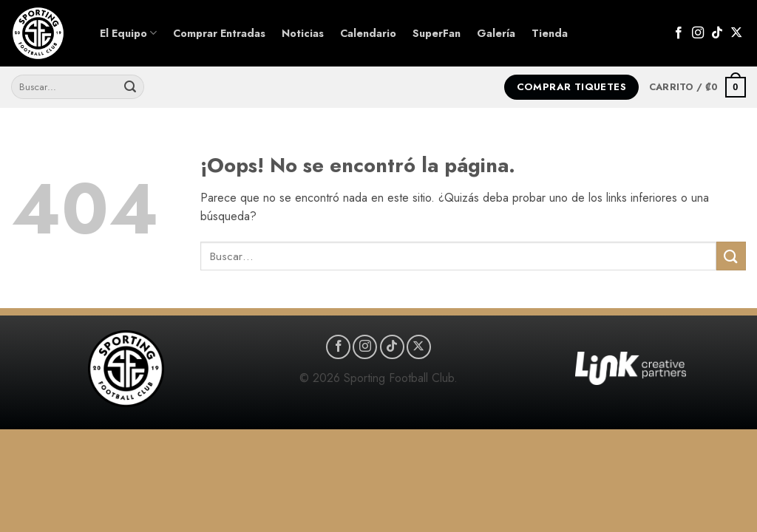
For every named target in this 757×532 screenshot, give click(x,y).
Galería (496, 33)
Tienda (550, 33)
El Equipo (128, 33)
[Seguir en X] (736, 33)
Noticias (303, 33)
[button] (697, 87)
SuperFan (437, 33)
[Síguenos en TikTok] (717, 33)
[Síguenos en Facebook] (679, 33)
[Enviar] (130, 87)
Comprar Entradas (219, 33)
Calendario (368, 33)
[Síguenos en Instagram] (698, 33)
